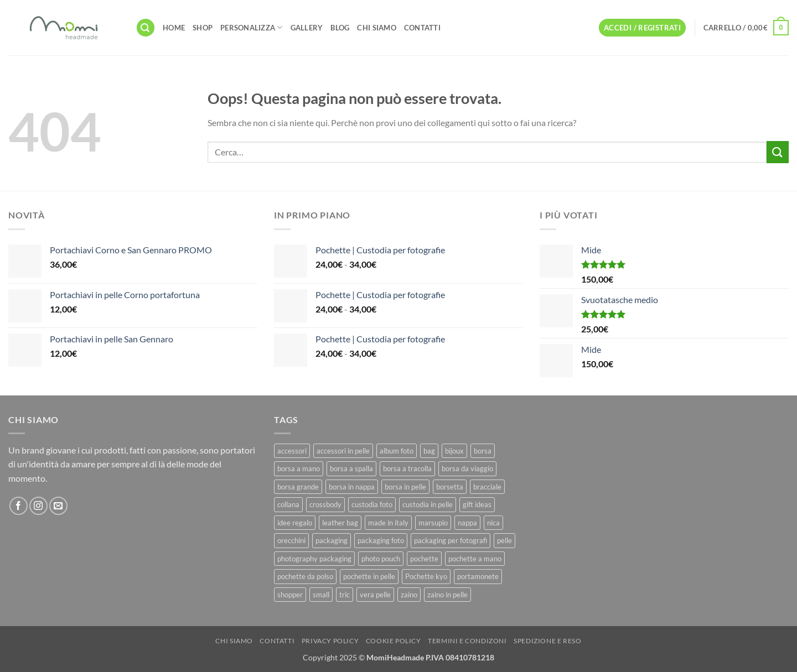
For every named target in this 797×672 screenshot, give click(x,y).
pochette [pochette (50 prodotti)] (424, 559)
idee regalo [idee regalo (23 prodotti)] (295, 523)
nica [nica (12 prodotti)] (493, 523)
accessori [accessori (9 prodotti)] (292, 451)
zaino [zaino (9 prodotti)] (409, 595)
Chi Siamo (376, 28)
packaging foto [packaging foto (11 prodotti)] (381, 540)
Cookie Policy (394, 641)
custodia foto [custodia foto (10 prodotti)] (372, 504)
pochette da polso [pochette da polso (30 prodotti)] (305, 576)
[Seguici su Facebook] (19, 506)
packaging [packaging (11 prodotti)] (332, 540)
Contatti (422, 28)
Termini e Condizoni (467, 641)
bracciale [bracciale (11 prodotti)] (487, 487)
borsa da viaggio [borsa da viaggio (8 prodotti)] (467, 468)
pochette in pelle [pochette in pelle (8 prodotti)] (369, 576)
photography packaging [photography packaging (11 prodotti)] (314, 559)
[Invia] (778, 152)
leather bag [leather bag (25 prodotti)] (340, 523)
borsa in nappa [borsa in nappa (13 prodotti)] (352, 487)
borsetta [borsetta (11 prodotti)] (450, 487)
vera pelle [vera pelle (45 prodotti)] (375, 595)
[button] (146, 28)
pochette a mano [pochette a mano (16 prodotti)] (475, 559)
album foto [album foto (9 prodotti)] (397, 451)
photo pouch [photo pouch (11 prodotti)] (381, 559)
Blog (340, 28)
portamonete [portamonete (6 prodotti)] (478, 576)
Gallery (307, 28)
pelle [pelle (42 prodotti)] (504, 540)
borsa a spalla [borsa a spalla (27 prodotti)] (351, 468)
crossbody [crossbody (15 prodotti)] (325, 504)
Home (174, 28)
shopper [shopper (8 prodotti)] (290, 595)
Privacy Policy (330, 641)
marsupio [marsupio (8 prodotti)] (433, 523)
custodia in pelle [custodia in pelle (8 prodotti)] (428, 504)
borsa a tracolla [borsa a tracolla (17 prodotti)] (407, 468)
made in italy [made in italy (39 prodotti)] (388, 523)
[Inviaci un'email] (58, 506)
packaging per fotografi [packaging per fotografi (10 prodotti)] (451, 540)
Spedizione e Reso (547, 641)
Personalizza (252, 27)
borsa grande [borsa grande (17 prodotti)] (298, 487)
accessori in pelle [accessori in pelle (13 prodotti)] (343, 451)
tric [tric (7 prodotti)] (345, 595)
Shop (203, 28)
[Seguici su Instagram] (38, 506)
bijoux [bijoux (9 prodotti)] (454, 451)
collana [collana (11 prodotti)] (288, 504)
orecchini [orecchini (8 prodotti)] (291, 540)
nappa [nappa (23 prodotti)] (467, 523)
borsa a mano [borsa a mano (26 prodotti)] (299, 468)
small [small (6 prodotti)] (321, 595)
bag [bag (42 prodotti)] (429, 451)
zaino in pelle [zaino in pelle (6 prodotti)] (447, 595)
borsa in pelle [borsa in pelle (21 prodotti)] (405, 487)
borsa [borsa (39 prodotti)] (483, 451)
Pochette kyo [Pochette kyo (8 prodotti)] (426, 576)
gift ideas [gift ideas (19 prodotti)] (477, 504)
